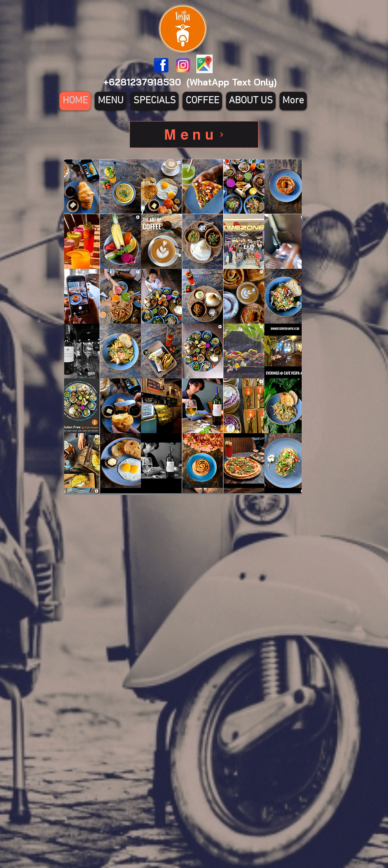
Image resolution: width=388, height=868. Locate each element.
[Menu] (194, 135)
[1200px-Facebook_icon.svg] (161, 65)
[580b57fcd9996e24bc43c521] (183, 65)
